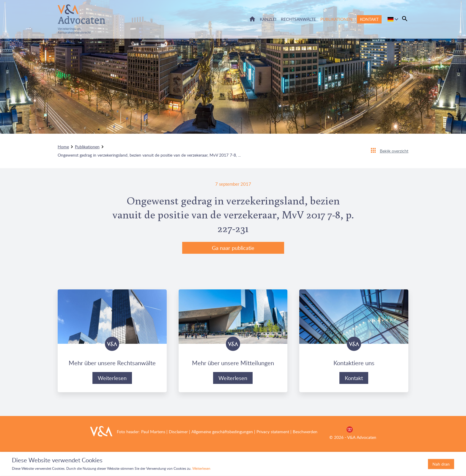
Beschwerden (305, 432)
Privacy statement (273, 432)
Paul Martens (153, 432)
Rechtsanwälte (298, 19)
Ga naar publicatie (233, 248)
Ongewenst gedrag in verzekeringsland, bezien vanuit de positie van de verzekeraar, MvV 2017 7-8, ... (149, 155)
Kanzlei (268, 19)
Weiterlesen (112, 378)
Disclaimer (178, 432)
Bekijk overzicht (394, 151)
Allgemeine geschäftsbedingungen (222, 432)
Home (252, 19)
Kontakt (369, 19)
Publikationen (336, 19)
